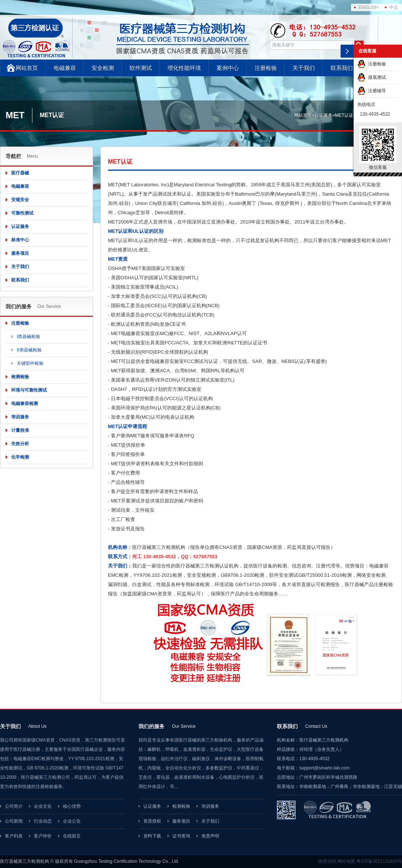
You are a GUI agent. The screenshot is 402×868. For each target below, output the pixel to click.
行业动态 (43, 821)
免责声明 (210, 836)
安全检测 (103, 68)
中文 (394, 7)
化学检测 (20, 457)
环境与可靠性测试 (29, 390)
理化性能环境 (184, 68)
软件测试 (141, 68)
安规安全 (20, 200)
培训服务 (20, 417)
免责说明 (327, 861)
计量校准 (20, 430)
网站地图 (346, 861)
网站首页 (27, 68)
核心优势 (72, 806)
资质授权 (152, 821)
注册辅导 (372, 91)
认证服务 (323, 115)
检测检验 (20, 377)
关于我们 (304, 68)
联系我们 (342, 68)
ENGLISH (368, 7)
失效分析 (20, 444)
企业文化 (43, 806)
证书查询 (181, 836)
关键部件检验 (30, 363)
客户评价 (43, 836)
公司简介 (14, 806)
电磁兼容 (65, 68)
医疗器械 (20, 173)
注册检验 (266, 68)
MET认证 (344, 115)
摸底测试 (372, 77)
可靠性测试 (22, 213)
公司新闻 (14, 821)
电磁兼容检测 (25, 404)
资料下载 (152, 836)
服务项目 (20, 253)
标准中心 (20, 240)
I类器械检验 (28, 337)
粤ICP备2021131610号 (379, 861)
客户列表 (14, 836)
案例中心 (228, 68)
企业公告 (72, 821)
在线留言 (72, 836)
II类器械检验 (29, 350)
